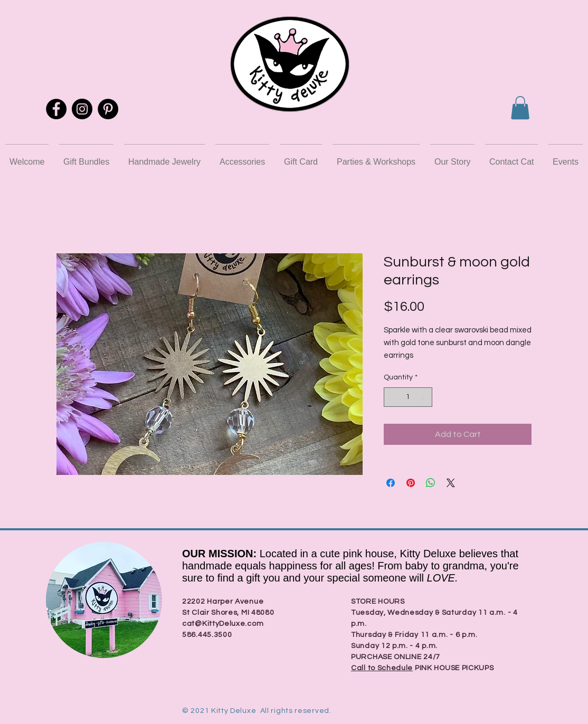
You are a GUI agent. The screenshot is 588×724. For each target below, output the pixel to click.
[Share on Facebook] (391, 483)
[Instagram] (82, 109)
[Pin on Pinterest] (411, 483)
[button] (520, 108)
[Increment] (424, 397)
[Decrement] (392, 397)
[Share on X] (451, 483)
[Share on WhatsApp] (431, 483)
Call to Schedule (382, 668)
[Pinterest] (108, 109)
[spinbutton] (408, 397)
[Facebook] (56, 109)
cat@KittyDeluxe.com (223, 624)
